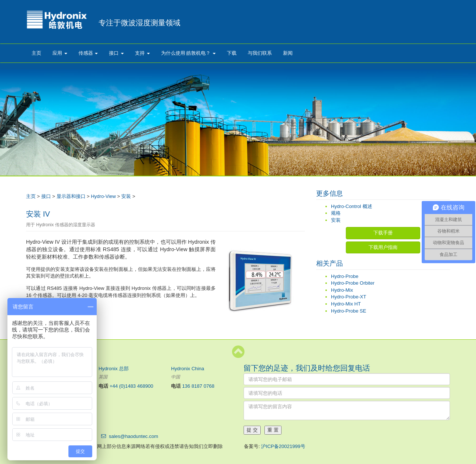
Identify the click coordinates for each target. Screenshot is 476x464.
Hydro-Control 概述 (352, 206)
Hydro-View (103, 196)
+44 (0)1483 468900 (131, 386)
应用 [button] (60, 53)
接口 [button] (116, 53)
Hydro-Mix (342, 290)
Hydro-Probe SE (349, 311)
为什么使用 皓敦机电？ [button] (188, 53)
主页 (36, 53)
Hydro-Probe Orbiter (353, 283)
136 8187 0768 (198, 386)
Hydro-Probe (345, 276)
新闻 (288, 53)
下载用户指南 (383, 247)
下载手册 (383, 233)
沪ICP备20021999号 (283, 446)
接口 (46, 196)
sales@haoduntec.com (134, 436)
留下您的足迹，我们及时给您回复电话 (307, 368)
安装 (126, 196)
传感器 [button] (88, 53)
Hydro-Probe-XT (349, 297)
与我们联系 (260, 53)
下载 (232, 53)
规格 (336, 213)
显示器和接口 (71, 196)
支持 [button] (142, 53)
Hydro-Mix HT (346, 304)
